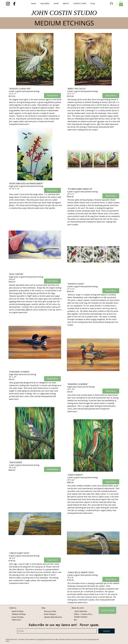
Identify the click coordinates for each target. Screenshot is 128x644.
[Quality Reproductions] (53, 617)
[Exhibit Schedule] (81, 617)
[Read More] (52, 96)
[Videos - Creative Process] (84, 614)
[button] (45, 3)
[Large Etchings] (18, 617)
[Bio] (76, 620)
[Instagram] (8, 4)
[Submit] (107, 631)
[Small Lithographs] (51, 614)
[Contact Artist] (107, 610)
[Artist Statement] (81, 611)
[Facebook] (14, 4)
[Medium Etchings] (19, 614)
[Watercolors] (17, 620)
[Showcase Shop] (50, 611)
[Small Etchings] (18, 611)
